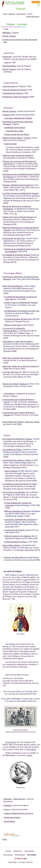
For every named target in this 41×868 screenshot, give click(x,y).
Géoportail (7, 57)
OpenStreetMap (9, 66)
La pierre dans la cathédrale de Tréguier (21, 303)
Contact (32, 855)
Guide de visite (10, 144)
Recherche (18, 851)
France (5, 14)
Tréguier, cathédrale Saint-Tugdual (17, 185)
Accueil (8, 851)
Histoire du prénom (14, 384)
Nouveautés (29, 851)
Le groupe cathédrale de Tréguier (18, 118)
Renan (30, 755)
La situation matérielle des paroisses (20, 519)
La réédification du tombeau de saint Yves (22, 311)
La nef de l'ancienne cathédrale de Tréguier (21, 193)
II (13, 214)
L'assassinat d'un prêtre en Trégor (17, 460)
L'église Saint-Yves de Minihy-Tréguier (18, 217)
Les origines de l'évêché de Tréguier (17, 439)
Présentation (20, 855)
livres (5, 839)
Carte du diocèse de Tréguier (15, 90)
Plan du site (8, 855)
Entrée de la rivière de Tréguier (15, 97)
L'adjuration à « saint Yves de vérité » (18, 341)
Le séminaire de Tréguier (15, 530)
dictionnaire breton (33, 17)
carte (7, 62)
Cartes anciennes (11, 83)
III (16, 214)
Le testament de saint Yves (14, 238)
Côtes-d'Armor (21, 14)
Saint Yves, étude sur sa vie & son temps (19, 366)
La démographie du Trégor (16, 542)
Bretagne (12, 14)
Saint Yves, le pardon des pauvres (17, 358)
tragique (11, 471)
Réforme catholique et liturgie (17, 511)
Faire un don (36, 2)
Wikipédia (7, 33)
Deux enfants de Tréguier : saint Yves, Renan (21, 422)
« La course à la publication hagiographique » (14, 330)
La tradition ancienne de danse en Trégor (20, 484)
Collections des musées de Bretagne (18, 155)
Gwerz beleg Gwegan (12, 545)
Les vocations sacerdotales (14, 492)
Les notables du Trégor (12, 450)
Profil (6, 29)
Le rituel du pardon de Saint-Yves (18, 319)
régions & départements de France (19, 813)
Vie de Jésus (31, 749)
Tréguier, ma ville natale (14, 557)
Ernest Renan (10, 394)
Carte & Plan (9, 53)
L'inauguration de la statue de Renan (18, 399)
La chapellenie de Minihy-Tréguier (17, 255)
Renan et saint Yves (12, 325)
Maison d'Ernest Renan (12, 138)
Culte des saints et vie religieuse (18, 536)
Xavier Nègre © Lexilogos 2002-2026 (20, 862)
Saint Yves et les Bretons (13, 286)
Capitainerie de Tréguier (13, 93)
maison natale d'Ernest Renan (17, 134)
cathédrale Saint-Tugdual (15, 128)
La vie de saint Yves (11, 372)
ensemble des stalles (15, 131)
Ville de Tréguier (9, 36)
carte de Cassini (18, 59)
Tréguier (6, 115)
